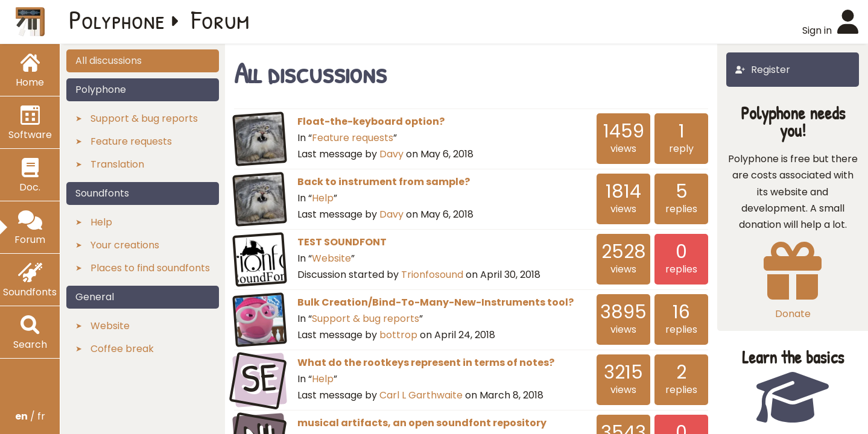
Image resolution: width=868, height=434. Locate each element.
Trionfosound (432, 275)
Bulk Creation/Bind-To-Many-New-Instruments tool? (436, 302)
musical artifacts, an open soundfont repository (422, 423)
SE (260, 379)
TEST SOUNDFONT (342, 242)
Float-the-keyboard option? (371, 121)
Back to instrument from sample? (384, 182)
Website (331, 258)
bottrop (398, 335)
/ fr (30, 416)
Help (323, 198)
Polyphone (117, 19)
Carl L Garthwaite (421, 395)
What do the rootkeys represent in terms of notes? (426, 363)
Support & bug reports (366, 319)
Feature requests (353, 138)
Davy (391, 154)
